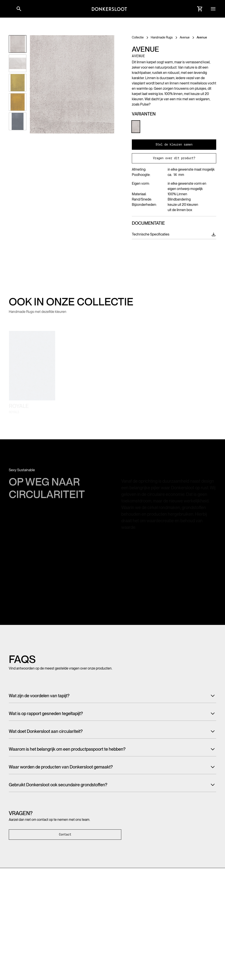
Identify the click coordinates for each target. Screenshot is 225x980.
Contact (65, 834)
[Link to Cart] (200, 9)
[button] (9, 9)
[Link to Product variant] (136, 127)
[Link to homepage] (109, 9)
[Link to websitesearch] (19, 9)
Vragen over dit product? (174, 158)
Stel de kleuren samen (174, 144)
